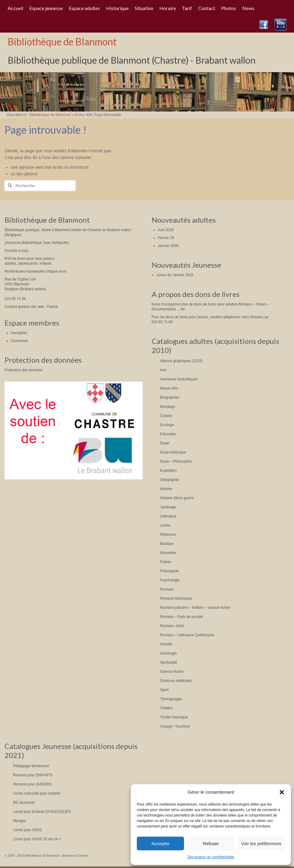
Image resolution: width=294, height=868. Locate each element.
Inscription (19, 333)
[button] (282, 792)
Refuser (211, 843)
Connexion (19, 341)
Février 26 (166, 238)
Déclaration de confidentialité (211, 857)
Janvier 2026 (168, 246)
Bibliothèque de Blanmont (62, 42)
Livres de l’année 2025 (175, 275)
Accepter (160, 843)
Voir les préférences (261, 843)
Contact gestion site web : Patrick (31, 307)
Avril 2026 (166, 230)
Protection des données (24, 370)
